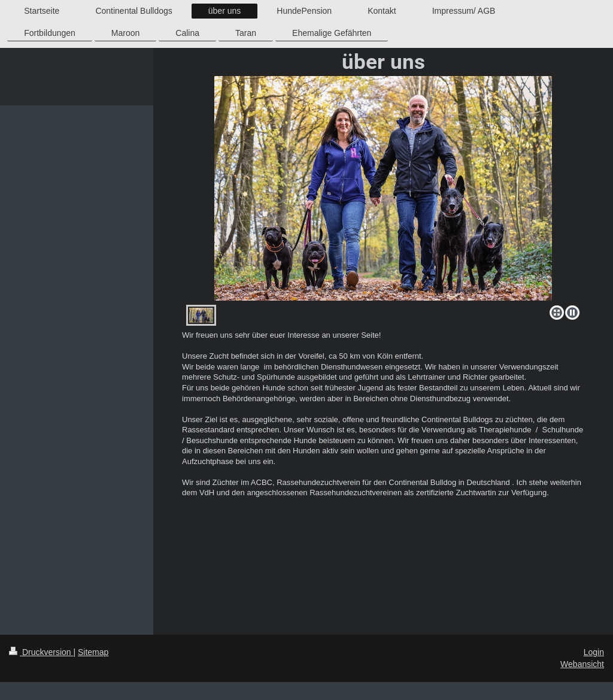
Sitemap (93, 652)
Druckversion (41, 652)
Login (594, 652)
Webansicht (582, 664)
